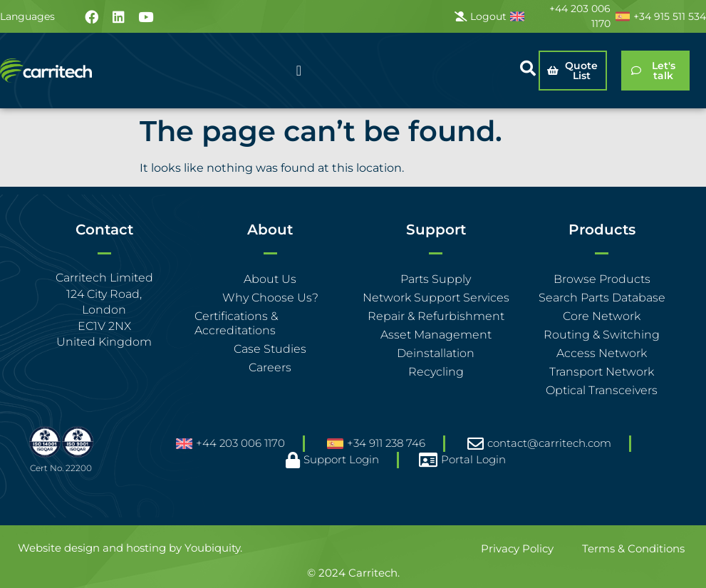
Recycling (436, 372)
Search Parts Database (602, 298)
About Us (270, 279)
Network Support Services (436, 298)
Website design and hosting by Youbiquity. (130, 548)
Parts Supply (436, 279)
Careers (270, 367)
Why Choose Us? (270, 298)
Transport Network (602, 372)
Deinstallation (436, 353)
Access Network (602, 353)
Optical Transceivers (602, 390)
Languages (27, 16)
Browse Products (602, 279)
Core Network (602, 316)
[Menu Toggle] (299, 71)
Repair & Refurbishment (436, 316)
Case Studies (270, 349)
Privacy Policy (517, 548)
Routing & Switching (602, 335)
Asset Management (436, 335)
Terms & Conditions (633, 548)
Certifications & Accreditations (236, 323)
